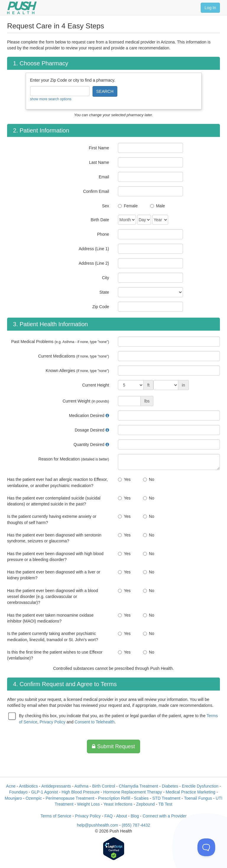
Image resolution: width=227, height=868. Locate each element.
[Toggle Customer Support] (206, 847)
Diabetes (170, 786)
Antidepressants (56, 786)
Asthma (81, 786)
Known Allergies (77, 371)
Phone (103, 234)
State (104, 292)
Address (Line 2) (94, 263)
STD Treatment (166, 798)
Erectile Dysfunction (200, 786)
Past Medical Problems (60, 342)
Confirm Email (96, 191)
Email (104, 177)
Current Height (96, 385)
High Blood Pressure (80, 792)
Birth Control (104, 786)
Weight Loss (89, 804)
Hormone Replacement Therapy (133, 792)
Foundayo (18, 792)
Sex (106, 206)
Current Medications (74, 356)
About (122, 816)
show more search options (51, 99)
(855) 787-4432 (136, 825)
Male (160, 206)
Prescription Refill (114, 798)
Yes (127, 479)
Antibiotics (28, 786)
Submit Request (113, 746)
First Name (99, 148)
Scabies (141, 798)
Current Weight (86, 401)
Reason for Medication (74, 459)
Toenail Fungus (198, 798)
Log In (210, 8)
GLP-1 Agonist (45, 792)
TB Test (165, 804)
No (152, 479)
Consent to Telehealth (94, 722)
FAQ (108, 816)
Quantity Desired (89, 444)
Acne (11, 786)
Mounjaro (13, 798)
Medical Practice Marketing (191, 792)
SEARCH (105, 91)
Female (131, 206)
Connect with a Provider (164, 816)
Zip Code (101, 307)
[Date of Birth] (127, 220)
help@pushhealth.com (98, 825)
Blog (135, 816)
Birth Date (100, 220)
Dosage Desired (90, 430)
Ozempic (34, 798)
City (106, 278)
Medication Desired (87, 416)
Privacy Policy (52, 722)
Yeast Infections (118, 804)
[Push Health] (22, 8)
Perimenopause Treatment (70, 798)
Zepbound (146, 804)
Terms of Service (56, 816)
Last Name (99, 162)
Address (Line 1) (94, 249)
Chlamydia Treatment (138, 786)
